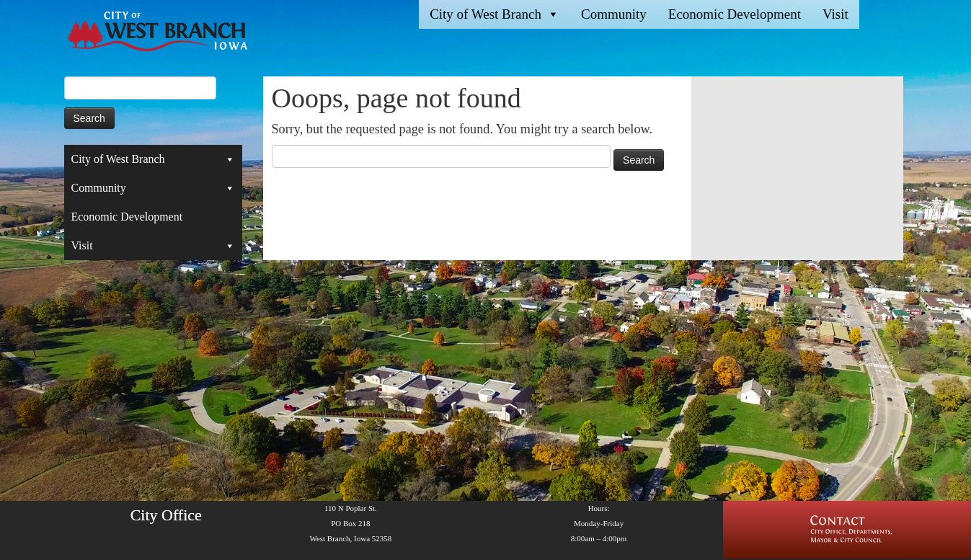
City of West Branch (495, 14)
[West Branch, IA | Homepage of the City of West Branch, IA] (146, 31)
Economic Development (735, 14)
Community (614, 14)
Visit (835, 14)
